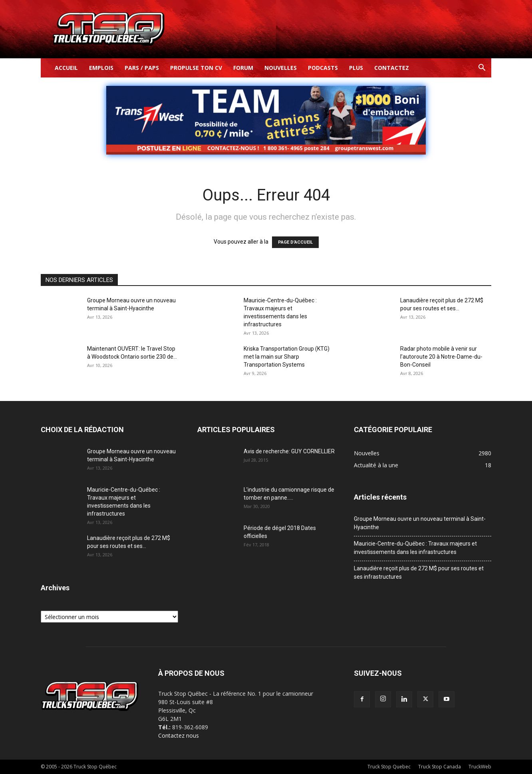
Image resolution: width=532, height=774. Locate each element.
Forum (243, 68)
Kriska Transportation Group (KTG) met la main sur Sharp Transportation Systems (287, 357)
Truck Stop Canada (440, 767)
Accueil (66, 68)
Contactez (392, 68)
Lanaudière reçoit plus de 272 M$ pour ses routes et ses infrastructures (419, 573)
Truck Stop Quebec (389, 767)
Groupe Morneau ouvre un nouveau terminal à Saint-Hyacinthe (420, 523)
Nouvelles (281, 68)
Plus (356, 68)
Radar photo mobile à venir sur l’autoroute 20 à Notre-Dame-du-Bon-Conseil (441, 357)
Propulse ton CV (196, 68)
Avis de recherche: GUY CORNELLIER (289, 451)
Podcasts (323, 68)
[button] (482, 68)
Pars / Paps (142, 68)
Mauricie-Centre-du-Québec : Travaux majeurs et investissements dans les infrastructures (415, 548)
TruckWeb (480, 767)
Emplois (101, 68)
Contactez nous (179, 735)
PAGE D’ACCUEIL (295, 242)
